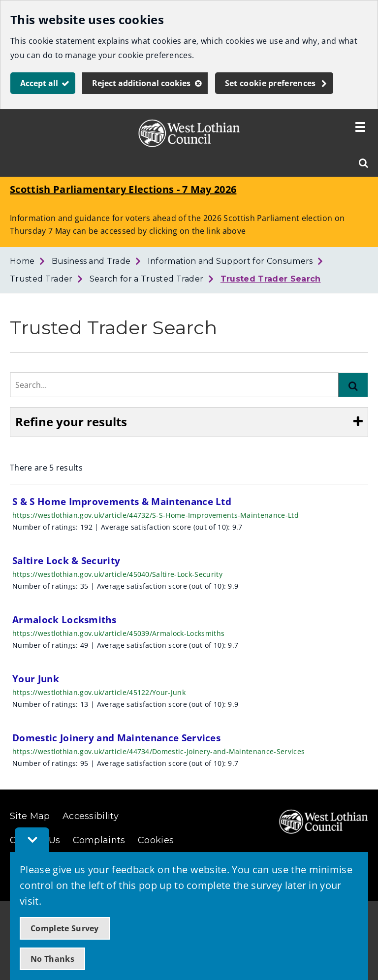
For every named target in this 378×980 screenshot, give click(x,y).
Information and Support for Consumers (230, 261)
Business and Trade (91, 261)
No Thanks (52, 959)
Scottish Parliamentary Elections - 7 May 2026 (123, 189)
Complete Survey (65, 928)
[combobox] (174, 385)
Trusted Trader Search (271, 279)
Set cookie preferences (270, 83)
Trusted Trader (41, 279)
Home (22, 261)
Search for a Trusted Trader (147, 279)
